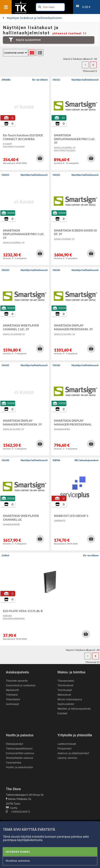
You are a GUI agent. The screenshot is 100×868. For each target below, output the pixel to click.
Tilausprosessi (66, 681)
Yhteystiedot (13, 699)
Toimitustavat (65, 685)
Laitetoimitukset (67, 744)
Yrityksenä (12, 695)
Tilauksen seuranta (17, 681)
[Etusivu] (21, 13)
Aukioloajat (12, 704)
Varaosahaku (14, 763)
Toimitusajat (65, 690)
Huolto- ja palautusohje (19, 767)
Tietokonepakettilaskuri (19, 749)
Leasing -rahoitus (67, 758)
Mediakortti (12, 690)
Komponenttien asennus (20, 753)
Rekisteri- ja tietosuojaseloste (74, 709)
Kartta (12, 808)
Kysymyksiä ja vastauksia (21, 685)
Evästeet (62, 713)
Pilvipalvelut (64, 749)
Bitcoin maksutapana (70, 699)
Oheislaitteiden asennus (20, 758)
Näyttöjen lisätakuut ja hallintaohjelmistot (32, 18)
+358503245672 (18, 812)
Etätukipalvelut (14, 744)
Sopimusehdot (66, 704)
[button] (40, 158)
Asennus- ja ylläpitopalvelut (73, 753)
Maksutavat (64, 695)
